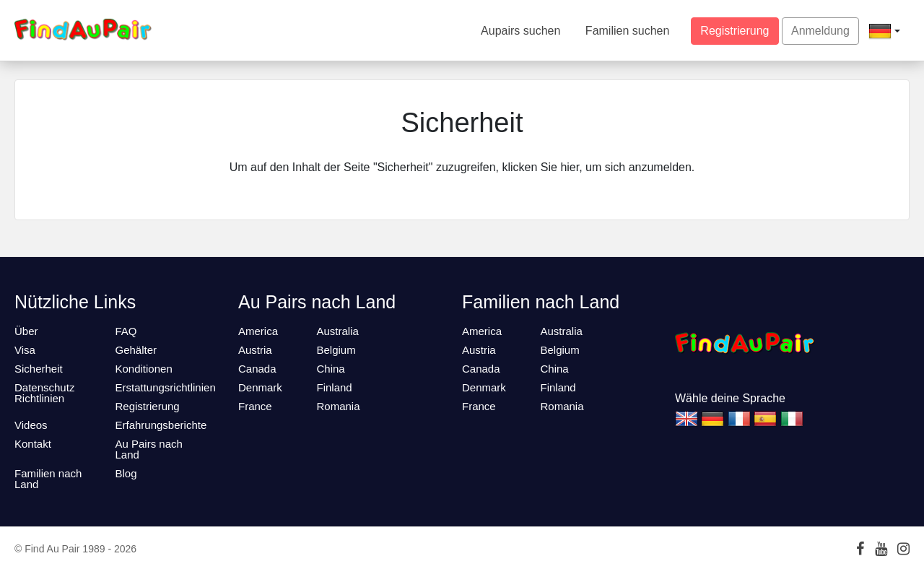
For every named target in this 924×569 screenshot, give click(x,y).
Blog (126, 473)
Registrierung (735, 31)
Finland (335, 387)
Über (26, 331)
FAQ (126, 331)
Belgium (336, 350)
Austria (255, 350)
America (258, 331)
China (331, 369)
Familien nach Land (48, 479)
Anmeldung (820, 31)
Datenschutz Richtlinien (44, 393)
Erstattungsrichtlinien (166, 387)
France (255, 406)
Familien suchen (628, 31)
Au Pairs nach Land (149, 449)
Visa (25, 350)
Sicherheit (39, 369)
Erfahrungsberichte (161, 425)
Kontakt (33, 444)
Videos (31, 425)
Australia (338, 331)
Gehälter (136, 350)
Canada (257, 369)
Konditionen (144, 369)
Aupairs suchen (520, 31)
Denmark (260, 387)
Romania (339, 406)
